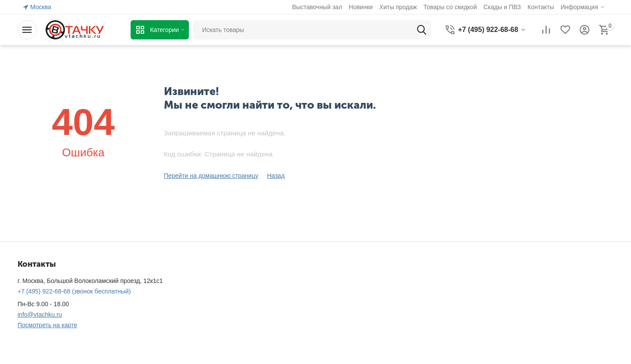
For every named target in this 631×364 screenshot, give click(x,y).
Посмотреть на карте (47, 325)
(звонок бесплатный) (74, 291)
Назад (276, 176)
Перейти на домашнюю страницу (211, 176)
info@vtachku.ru (40, 315)
